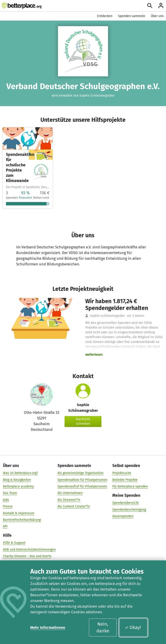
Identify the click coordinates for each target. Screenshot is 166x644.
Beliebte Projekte (125, 480)
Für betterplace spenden (130, 487)
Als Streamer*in (69, 500)
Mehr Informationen (48, 627)
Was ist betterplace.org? (20, 473)
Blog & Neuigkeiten (17, 480)
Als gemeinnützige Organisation (80, 473)
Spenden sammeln (132, 16)
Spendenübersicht (126, 503)
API (5, 527)
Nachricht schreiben (83, 421)
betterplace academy (18, 487)
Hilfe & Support (14, 543)
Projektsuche (122, 473)
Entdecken (105, 16)
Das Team (10, 493)
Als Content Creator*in (74, 507)
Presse (8, 507)
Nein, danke (103, 627)
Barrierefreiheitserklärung (22, 520)
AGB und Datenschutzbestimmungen (29, 550)
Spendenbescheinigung (129, 510)
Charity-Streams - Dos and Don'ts (27, 556)
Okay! (133, 627)
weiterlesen (94, 355)
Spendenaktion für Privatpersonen (82, 480)
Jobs (6, 500)
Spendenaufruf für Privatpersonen (82, 487)
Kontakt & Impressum (19, 513)
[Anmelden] (161, 6)
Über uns (157, 16)
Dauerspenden (123, 516)
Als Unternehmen (70, 493)
